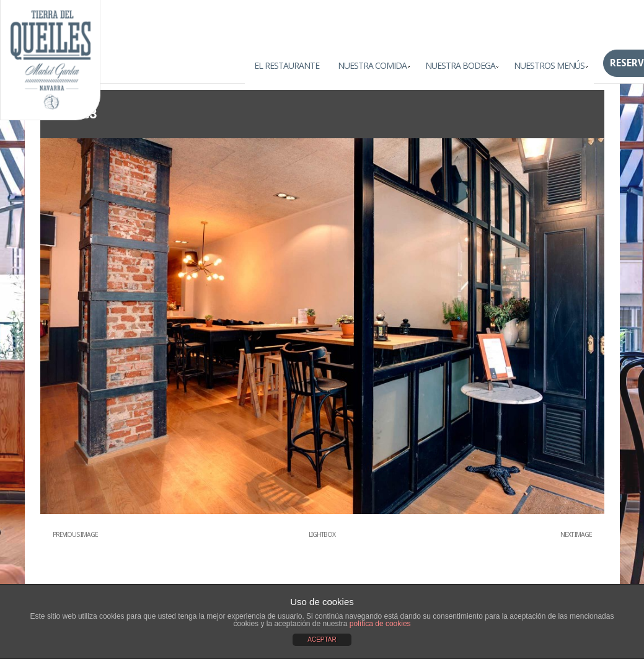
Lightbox (322, 535)
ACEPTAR (322, 639)
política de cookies (380, 624)
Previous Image (75, 535)
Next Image (576, 535)
